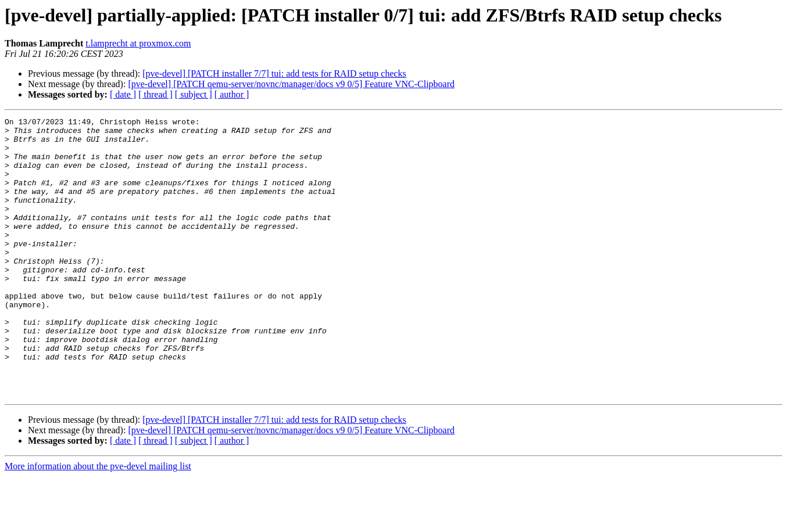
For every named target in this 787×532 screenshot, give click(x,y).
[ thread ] (155, 94)
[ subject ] (194, 94)
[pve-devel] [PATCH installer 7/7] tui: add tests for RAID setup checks (274, 73)
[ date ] (123, 94)
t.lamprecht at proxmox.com (138, 43)
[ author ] (232, 94)
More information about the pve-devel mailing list (98, 522)
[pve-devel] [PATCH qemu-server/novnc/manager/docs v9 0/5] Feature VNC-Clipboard (291, 84)
